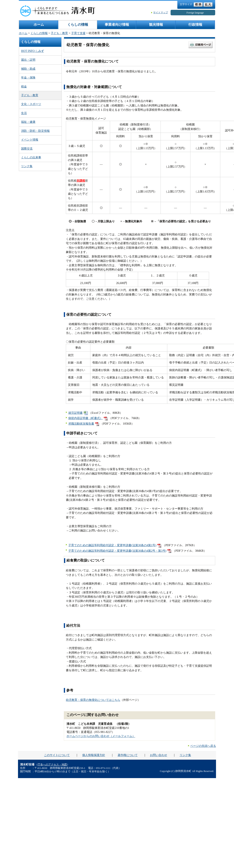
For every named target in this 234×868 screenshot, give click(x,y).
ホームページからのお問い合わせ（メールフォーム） (101, 736)
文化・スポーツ (31, 104)
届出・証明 (28, 60)
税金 (24, 86)
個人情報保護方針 (94, 755)
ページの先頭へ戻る (203, 746)
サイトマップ (161, 12)
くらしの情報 (78, 25)
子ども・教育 (59, 33)
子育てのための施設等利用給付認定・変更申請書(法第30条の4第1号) (112, 545)
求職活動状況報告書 (81, 424)
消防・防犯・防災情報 (35, 131)
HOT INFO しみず (33, 51)
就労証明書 (75, 413)
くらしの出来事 (31, 157)
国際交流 (27, 149)
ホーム (39, 25)
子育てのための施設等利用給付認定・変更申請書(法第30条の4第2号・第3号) (117, 551)
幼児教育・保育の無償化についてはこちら (93, 700)
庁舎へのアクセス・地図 (52, 765)
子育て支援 (78, 33)
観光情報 (156, 25)
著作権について (128, 755)
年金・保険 (28, 77)
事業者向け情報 (117, 25)
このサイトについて (57, 755)
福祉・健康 (28, 122)
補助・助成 (28, 69)
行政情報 (195, 25)
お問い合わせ (159, 755)
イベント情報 (30, 140)
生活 (24, 113)
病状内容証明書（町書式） (85, 418)
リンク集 (27, 166)
